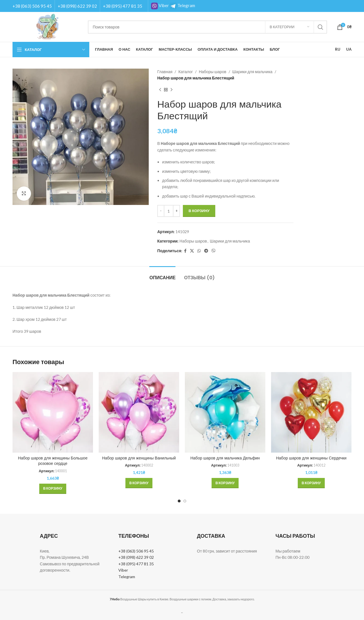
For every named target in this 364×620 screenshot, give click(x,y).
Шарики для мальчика (252, 72)
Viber (160, 5)
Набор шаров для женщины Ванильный (139, 458)
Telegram (182, 5)
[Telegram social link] (206, 251)
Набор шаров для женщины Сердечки (311, 458)
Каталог (186, 72)
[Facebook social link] (185, 251)
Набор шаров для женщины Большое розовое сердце (53, 461)
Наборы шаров (213, 72)
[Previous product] (160, 90)
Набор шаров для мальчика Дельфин (225, 458)
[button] (53, 489)
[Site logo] (47, 26)
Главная (165, 72)
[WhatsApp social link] (199, 251)
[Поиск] (207, 27)
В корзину (199, 211)
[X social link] (192, 251)
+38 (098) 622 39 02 (77, 6)
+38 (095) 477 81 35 (123, 6)
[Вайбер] (214, 251)
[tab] (162, 275)
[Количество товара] (169, 211)
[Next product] (171, 90)
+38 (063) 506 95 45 (32, 6)
